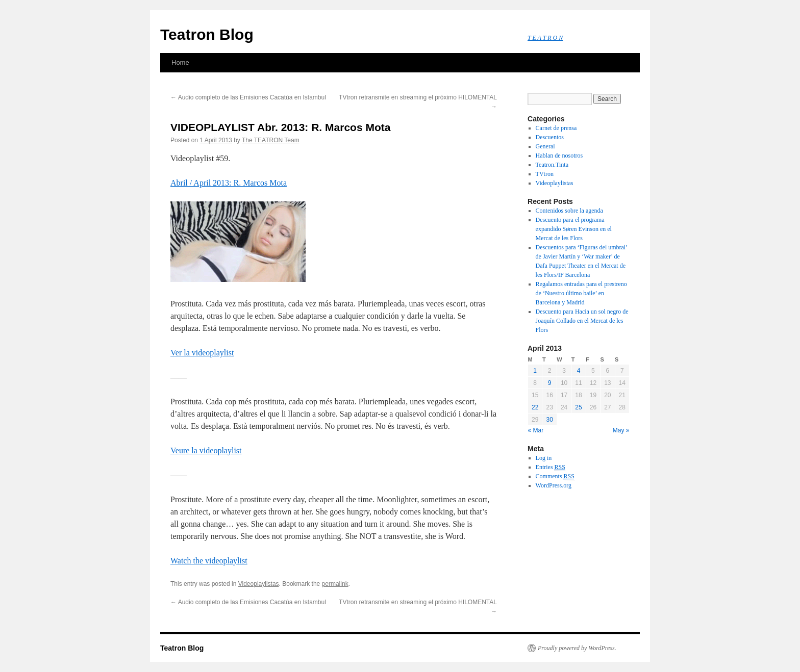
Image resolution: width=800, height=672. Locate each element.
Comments (555, 476)
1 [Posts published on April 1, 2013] (535, 371)
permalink (335, 584)
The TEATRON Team (271, 140)
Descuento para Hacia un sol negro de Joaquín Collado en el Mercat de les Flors (582, 321)
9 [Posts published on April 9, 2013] (550, 383)
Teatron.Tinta (552, 165)
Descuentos (550, 137)
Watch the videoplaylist (209, 561)
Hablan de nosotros (559, 156)
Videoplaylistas (259, 584)
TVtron (545, 174)
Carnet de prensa (556, 128)
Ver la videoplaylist (202, 353)
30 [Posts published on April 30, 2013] (549, 420)
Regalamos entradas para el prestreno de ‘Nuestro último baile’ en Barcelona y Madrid (581, 293)
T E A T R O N (545, 38)
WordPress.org (554, 485)
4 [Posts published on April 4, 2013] (579, 371)
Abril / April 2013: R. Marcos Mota (229, 183)
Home (180, 62)
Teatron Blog (207, 34)
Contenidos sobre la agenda (569, 211)
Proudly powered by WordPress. (577, 648)
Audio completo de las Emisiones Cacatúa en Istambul (248, 97)
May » (621, 430)
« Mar (536, 430)
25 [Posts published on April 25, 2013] (578, 407)
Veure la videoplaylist (206, 450)
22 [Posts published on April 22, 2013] (535, 407)
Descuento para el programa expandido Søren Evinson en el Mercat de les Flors (574, 229)
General (545, 146)
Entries (551, 467)
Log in (544, 458)
